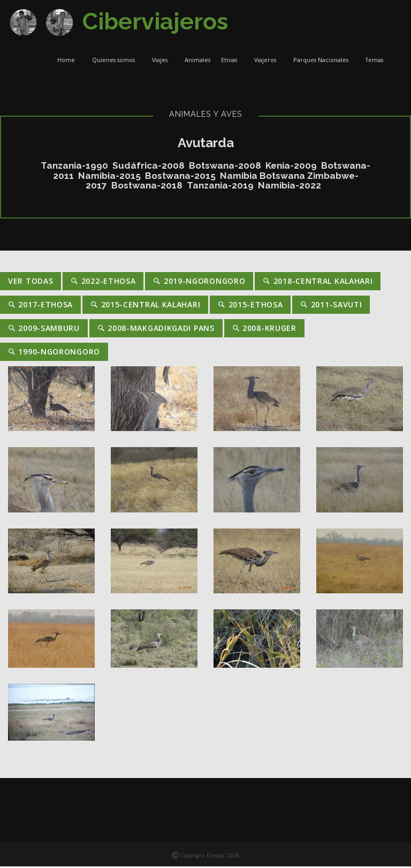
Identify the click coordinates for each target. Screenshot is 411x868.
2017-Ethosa (40, 306)
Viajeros (268, 61)
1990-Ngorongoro (54, 353)
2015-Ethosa (250, 306)
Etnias (232, 61)
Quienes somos (117, 61)
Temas (378, 61)
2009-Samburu (44, 330)
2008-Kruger (264, 330)
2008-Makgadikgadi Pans (156, 330)
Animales (197, 61)
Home (69, 61)
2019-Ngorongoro (199, 282)
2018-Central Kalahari (318, 282)
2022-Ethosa (103, 282)
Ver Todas (31, 282)
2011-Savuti (331, 306)
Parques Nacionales (324, 61)
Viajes (163, 61)
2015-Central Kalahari (145, 306)
